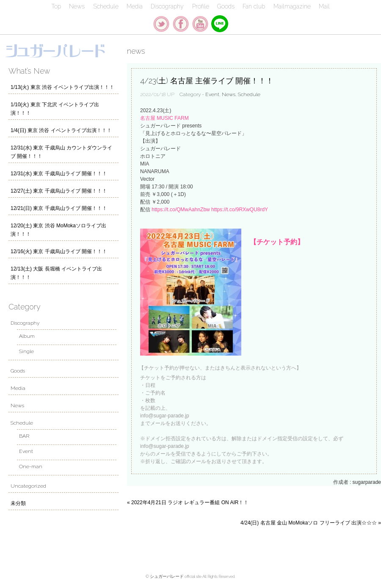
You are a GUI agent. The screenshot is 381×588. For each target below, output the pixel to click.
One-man (31, 467)
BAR (24, 436)
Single (26, 351)
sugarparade (367, 482)
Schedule (106, 6)
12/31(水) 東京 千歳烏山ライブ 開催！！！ (59, 174)
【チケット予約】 (277, 242)
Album (27, 336)
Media (135, 6)
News (77, 6)
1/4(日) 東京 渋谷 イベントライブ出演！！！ (61, 130)
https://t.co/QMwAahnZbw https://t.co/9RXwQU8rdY (210, 210)
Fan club (254, 6)
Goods (226, 6)
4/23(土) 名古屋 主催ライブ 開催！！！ (207, 81)
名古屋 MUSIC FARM (164, 118)
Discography (167, 6)
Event (212, 94)
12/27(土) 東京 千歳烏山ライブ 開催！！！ (59, 191)
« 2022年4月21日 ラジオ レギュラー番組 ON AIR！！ (188, 502)
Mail (324, 6)
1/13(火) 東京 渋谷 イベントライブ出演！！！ (62, 87)
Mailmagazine (292, 6)
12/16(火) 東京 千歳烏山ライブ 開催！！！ (59, 251)
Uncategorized (28, 486)
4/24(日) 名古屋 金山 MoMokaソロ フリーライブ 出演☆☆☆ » (311, 523)
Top (56, 6)
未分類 (18, 503)
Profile (201, 6)
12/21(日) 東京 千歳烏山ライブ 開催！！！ (59, 208)
